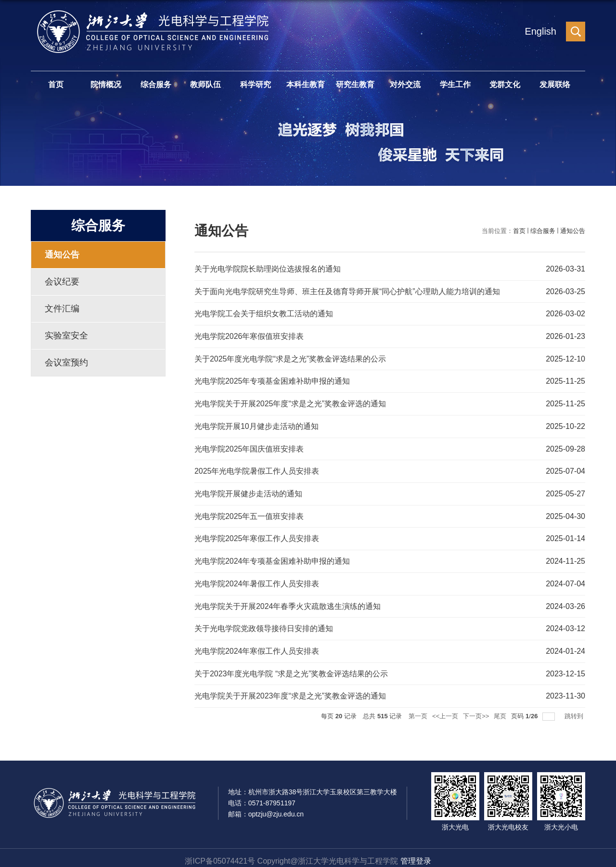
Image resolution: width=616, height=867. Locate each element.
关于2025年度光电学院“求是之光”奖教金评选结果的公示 (290, 357)
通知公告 (573, 231)
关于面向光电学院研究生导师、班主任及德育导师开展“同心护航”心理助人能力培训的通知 (347, 291)
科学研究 (256, 84)
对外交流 (405, 84)
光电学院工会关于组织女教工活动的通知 (264, 313)
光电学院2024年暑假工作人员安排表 (257, 579)
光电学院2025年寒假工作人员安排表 (257, 535)
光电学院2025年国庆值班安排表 (249, 446)
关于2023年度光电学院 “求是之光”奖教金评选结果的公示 (291, 667)
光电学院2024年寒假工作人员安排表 (257, 645)
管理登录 (416, 854)
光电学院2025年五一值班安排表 (249, 512)
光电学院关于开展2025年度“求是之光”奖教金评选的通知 (290, 402)
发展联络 (555, 84)
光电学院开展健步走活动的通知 (248, 490)
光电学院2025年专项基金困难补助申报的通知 (272, 380)
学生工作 (455, 84)
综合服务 (156, 84)
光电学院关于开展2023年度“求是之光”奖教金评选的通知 (290, 690)
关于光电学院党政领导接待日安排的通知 (264, 623)
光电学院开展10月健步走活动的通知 (257, 424)
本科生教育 (306, 84)
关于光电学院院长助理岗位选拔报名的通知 (268, 269)
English (540, 31)
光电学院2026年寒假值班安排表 (249, 335)
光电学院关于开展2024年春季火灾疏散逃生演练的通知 (288, 601)
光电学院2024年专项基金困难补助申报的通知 (272, 557)
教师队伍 (205, 84)
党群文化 (505, 84)
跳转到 (575, 709)
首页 (56, 84)
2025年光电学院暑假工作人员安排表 (257, 468)
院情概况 (106, 84)
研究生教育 (355, 84)
